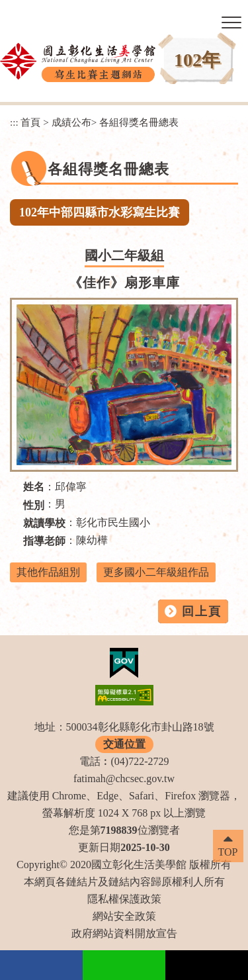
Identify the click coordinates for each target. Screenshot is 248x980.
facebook (41, 965)
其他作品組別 (48, 572)
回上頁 (202, 611)
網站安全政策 (124, 916)
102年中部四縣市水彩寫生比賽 (100, 212)
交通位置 (124, 744)
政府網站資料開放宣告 (124, 933)
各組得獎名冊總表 (139, 122)
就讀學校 (44, 523)
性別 (34, 505)
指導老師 (44, 541)
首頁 (30, 122)
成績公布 (71, 122)
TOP (228, 852)
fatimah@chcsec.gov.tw (124, 779)
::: (14, 122)
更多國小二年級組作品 (156, 572)
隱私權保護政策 (124, 899)
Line (124, 965)
